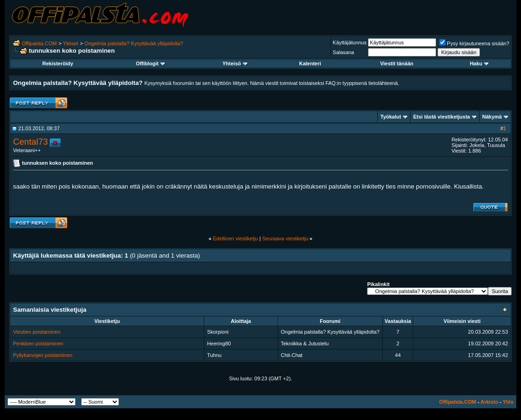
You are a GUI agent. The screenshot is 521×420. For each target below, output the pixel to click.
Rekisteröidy (58, 63)
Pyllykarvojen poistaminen (43, 355)
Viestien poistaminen (37, 332)
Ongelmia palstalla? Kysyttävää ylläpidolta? (134, 43)
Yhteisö (235, 63)
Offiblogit (150, 63)
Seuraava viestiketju (285, 238)
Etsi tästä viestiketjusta (442, 117)
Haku (479, 63)
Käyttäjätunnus (350, 42)
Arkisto (489, 402)
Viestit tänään (397, 63)
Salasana (343, 52)
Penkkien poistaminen (38, 343)
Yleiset (71, 43)
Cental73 (31, 142)
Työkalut (391, 117)
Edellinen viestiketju (235, 238)
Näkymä (492, 117)
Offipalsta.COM (39, 43)
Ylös (508, 402)
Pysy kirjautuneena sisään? (474, 43)
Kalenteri (310, 63)
